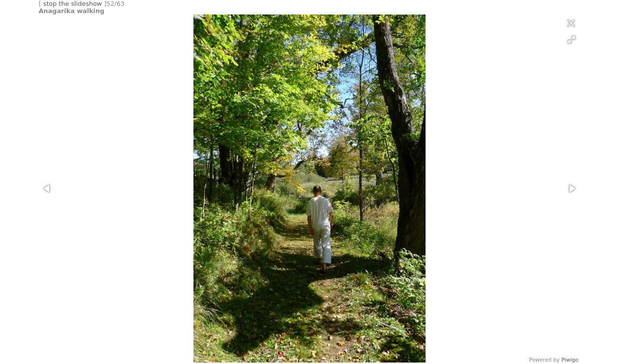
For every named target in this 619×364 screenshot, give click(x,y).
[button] (572, 40)
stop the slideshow (73, 4)
